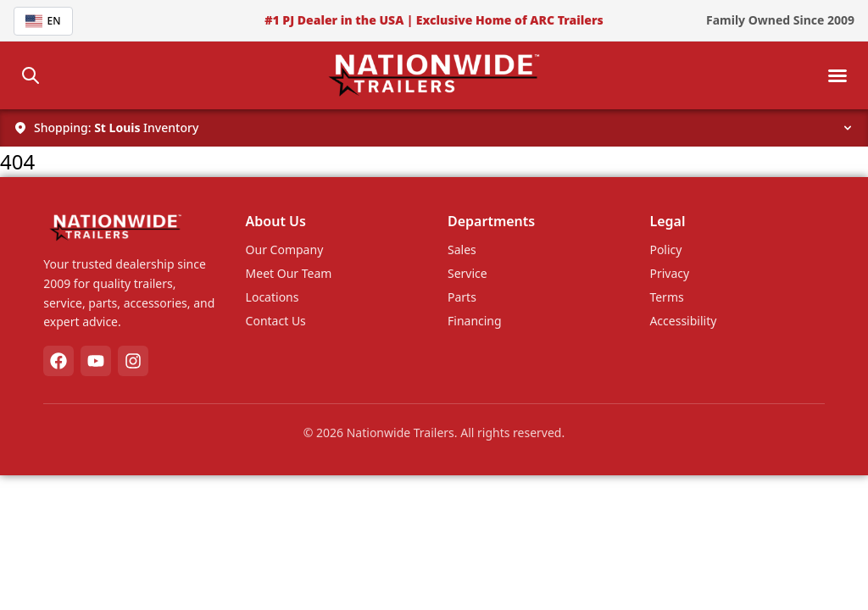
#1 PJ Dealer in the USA (334, 20)
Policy (665, 250)
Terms (666, 297)
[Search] (31, 75)
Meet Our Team (289, 273)
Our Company (285, 250)
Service (467, 273)
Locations (273, 297)
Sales (462, 250)
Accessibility (683, 321)
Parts (462, 297)
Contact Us (276, 321)
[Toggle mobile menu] (837, 75)
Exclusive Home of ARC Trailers (510, 20)
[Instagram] (133, 361)
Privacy (669, 273)
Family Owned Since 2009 (780, 20)
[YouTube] (96, 361)
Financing (475, 321)
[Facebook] (58, 361)
